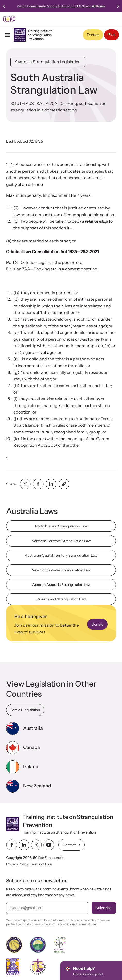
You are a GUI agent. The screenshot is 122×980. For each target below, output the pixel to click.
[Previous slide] (4, 6)
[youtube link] (49, 845)
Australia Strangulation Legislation (48, 62)
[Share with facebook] (38, 484)
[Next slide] (118, 6)
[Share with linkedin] (51, 484)
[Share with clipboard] (64, 484)
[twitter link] (36, 845)
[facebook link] (12, 845)
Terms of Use (41, 864)
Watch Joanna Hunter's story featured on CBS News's (61, 6)
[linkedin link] (24, 845)
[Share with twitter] (25, 484)
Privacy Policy (17, 864)
